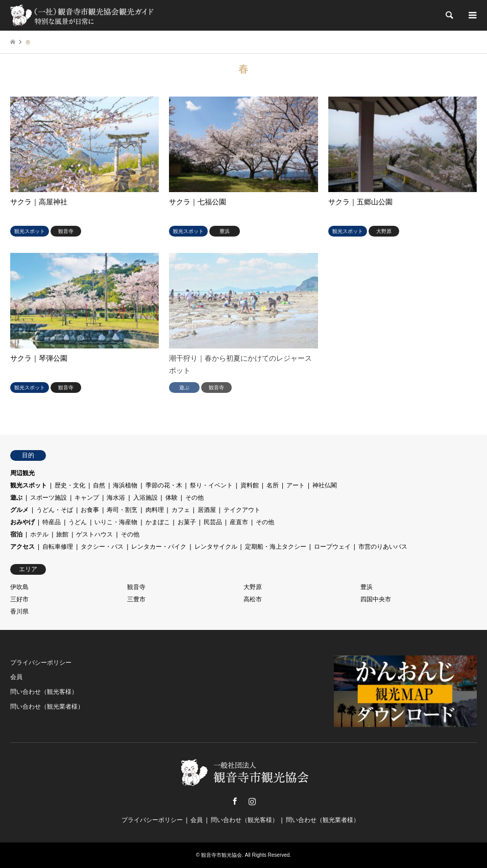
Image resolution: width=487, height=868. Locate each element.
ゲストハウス (94, 534)
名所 (273, 485)
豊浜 (367, 587)
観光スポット (29, 485)
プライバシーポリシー (41, 663)
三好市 (19, 599)
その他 (194, 498)
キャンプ (87, 498)
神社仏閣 (325, 485)
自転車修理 (58, 547)
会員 (16, 677)
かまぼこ (158, 522)
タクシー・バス (102, 547)
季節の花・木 (164, 485)
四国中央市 (376, 599)
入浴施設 (145, 498)
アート (296, 485)
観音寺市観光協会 (222, 855)
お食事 (90, 510)
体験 (172, 498)
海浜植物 (125, 485)
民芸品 (213, 522)
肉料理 (155, 510)
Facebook (235, 801)
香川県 (19, 612)
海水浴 (116, 498)
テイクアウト (242, 510)
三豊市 (136, 599)
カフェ (181, 510)
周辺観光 (22, 473)
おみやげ (22, 522)
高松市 (253, 599)
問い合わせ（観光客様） (44, 692)
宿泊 (16, 534)
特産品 (52, 522)
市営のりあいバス (383, 547)
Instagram (252, 801)
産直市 (239, 522)
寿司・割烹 (122, 510)
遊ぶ (16, 498)
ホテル (39, 534)
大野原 (253, 587)
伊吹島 (19, 587)
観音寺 (136, 587)
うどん (78, 522)
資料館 (250, 485)
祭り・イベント (211, 485)
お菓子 (187, 522)
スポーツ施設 (48, 498)
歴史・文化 (70, 485)
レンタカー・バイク (159, 547)
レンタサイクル (216, 547)
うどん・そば (55, 510)
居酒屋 (207, 510)
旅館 (62, 534)
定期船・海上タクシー (276, 547)
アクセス (22, 547)
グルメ (19, 510)
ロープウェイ (332, 547)
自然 (99, 485)
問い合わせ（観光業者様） (47, 707)
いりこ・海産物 (116, 522)
